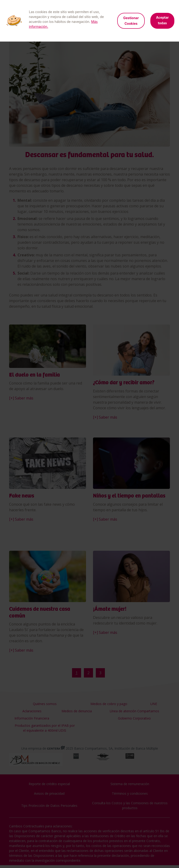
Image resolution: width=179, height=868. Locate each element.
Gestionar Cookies (131, 21)
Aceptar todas (162, 20)
